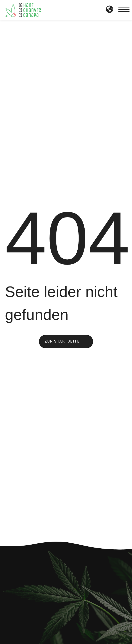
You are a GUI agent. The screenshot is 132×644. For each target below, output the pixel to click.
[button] (124, 10)
